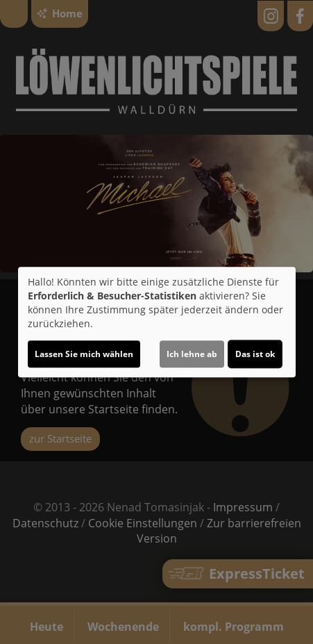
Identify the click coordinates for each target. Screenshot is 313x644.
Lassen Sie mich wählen (84, 354)
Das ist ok (255, 354)
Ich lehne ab (192, 354)
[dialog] (157, 322)
